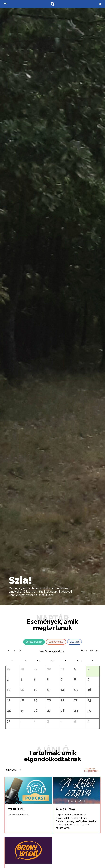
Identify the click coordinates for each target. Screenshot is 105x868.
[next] (15, 651)
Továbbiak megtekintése (92, 770)
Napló (97, 651)
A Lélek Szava (65, 809)
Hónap (84, 651)
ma (21, 651)
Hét (92, 651)
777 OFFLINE (16, 809)
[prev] (9, 651)
